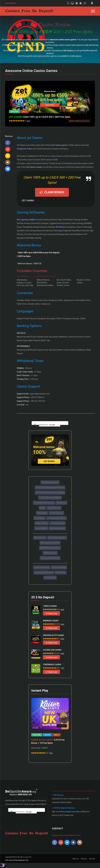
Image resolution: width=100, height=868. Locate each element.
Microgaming (23, 220)
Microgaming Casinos (50, 543)
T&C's (24, 112)
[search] (50, 425)
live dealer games (60, 145)
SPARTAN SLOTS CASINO (53, 635)
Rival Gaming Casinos (50, 558)
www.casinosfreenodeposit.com (17, 860)
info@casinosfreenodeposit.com (66, 835)
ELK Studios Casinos (57, 538)
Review (47, 735)
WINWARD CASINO (51, 621)
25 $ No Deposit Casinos (65, 808)
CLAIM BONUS (52, 192)
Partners (84, 859)
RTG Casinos (40, 538)
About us (76, 859)
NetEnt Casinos (50, 553)
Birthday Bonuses (57, 528)
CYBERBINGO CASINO (52, 665)
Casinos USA (50, 578)
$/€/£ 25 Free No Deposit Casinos (50, 487)
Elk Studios (61, 227)
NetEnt (32, 220)
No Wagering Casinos (56, 518)
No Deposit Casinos (50, 482)
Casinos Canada (59, 567)
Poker (29, 149)
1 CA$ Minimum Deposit (44, 503)
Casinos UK (61, 572)
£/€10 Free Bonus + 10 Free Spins (48, 741)
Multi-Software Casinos (50, 548)
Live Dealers (40, 518)
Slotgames (21, 149)
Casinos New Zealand (44, 572)
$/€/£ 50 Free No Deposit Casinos (50, 493)
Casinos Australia (42, 567)
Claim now (51, 613)
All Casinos (61, 503)
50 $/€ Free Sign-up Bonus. (28, 3)
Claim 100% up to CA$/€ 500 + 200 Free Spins (40, 117)
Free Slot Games (58, 523)
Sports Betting (41, 528)
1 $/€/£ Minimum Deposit (50, 498)
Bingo (42, 508)
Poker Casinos (42, 523)
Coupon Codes (54, 508)
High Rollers (42, 513)
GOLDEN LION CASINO (52, 650)
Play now (14, 112)
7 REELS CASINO (50, 606)
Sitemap (92, 859)
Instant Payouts (56, 513)
